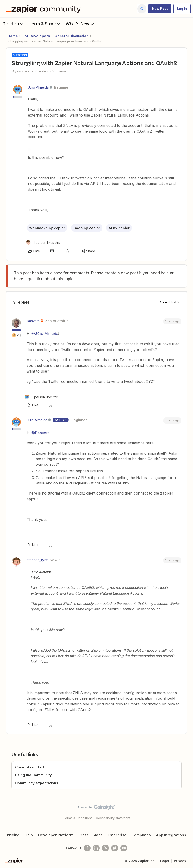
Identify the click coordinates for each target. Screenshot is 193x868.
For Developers (36, 36)
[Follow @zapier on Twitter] (115, 848)
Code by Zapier (87, 228)
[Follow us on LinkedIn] (96, 848)
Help (29, 835)
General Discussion (72, 36)
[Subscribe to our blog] (105, 848)
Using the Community (33, 775)
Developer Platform (56, 835)
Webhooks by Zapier (47, 228)
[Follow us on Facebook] (87, 848)
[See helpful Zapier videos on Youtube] (124, 848)
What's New (80, 24)
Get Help (13, 24)
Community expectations (37, 783)
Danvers (33, 321)
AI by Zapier (119, 228)
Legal (165, 861)
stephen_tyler (37, 560)
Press (84, 835)
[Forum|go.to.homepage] (44, 9)
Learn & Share (45, 24)
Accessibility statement (113, 818)
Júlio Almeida (38, 87)
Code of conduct (30, 767)
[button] (160, 9)
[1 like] (43, 243)
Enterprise (117, 835)
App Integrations (171, 835)
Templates (141, 835)
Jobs (98, 835)
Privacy (180, 861)
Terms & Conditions (78, 818)
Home (13, 36)
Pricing (13, 835)
